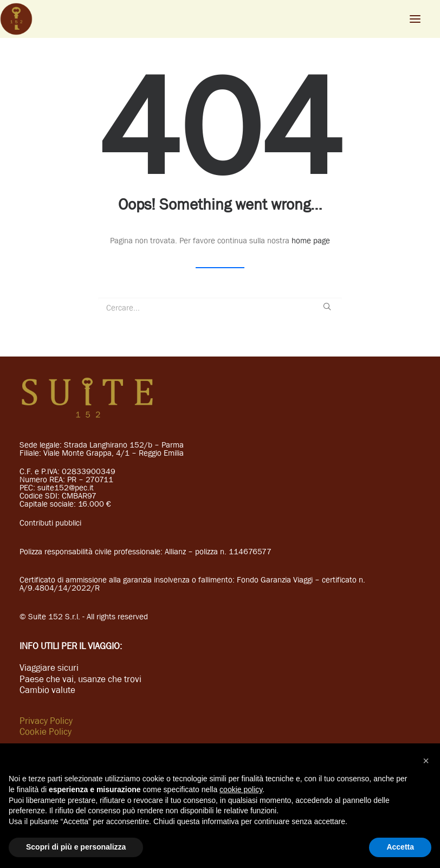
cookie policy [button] (241, 789)
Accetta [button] (400, 847)
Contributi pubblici (50, 523)
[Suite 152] (16, 19)
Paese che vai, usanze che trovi (80, 679)
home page (311, 240)
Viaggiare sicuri (49, 668)
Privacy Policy (46, 721)
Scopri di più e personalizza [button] (76, 847)
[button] (426, 761)
